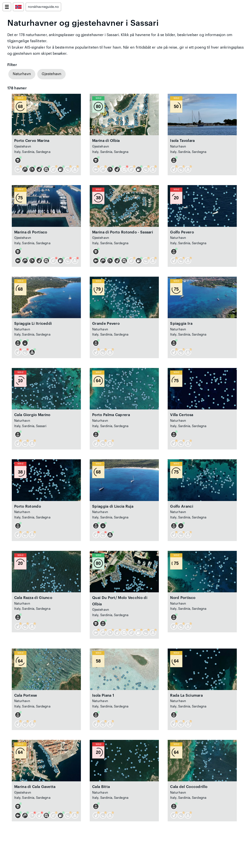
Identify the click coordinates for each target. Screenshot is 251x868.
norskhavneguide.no (43, 7)
